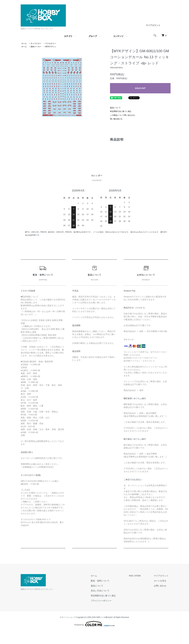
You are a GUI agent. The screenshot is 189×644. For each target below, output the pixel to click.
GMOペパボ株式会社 (104, 617)
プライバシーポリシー (101, 601)
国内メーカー (36, 47)
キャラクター (36, 44)
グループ (93, 36)
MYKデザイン (51, 47)
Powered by (94, 624)
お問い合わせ (160, 586)
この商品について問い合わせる (122, 115)
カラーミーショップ (68, 617)
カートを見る (160, 581)
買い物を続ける (116, 119)
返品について (115, 108)
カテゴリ (68, 36)
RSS (131, 576)
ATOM (138, 576)
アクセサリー (51, 44)
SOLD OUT (140, 88)
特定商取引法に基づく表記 (121, 111)
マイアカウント (153, 25)
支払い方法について (100, 591)
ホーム (24, 44)
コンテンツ (118, 36)
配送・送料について (100, 581)
